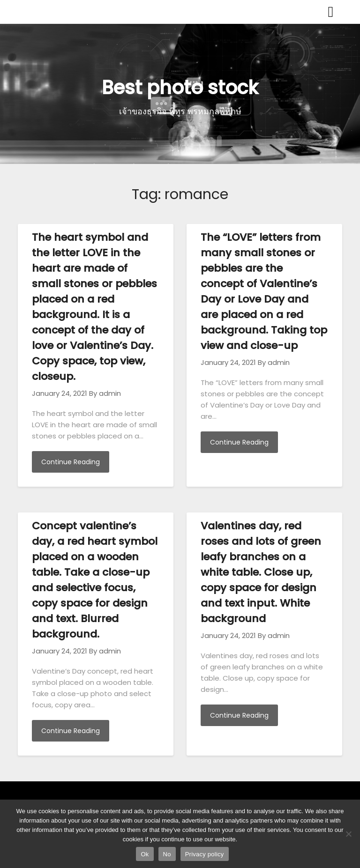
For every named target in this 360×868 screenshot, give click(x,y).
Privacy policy (205, 854)
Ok (145, 854)
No (167, 854)
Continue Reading (71, 462)
